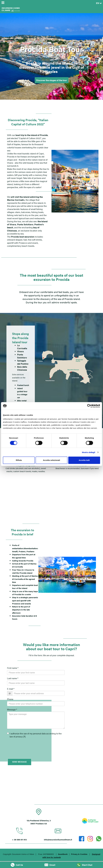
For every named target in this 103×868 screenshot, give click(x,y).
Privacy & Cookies (79, 854)
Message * (12, 709)
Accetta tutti (84, 460)
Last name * (13, 678)
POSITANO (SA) (51, 790)
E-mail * (11, 689)
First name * (13, 668)
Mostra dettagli (89, 452)
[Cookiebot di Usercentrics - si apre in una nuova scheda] (89, 406)
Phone (10, 699)
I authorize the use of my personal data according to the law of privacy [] (34, 735)
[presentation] (22, 746)
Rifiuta (19, 460)
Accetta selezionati (51, 460)
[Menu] (3, 3)
